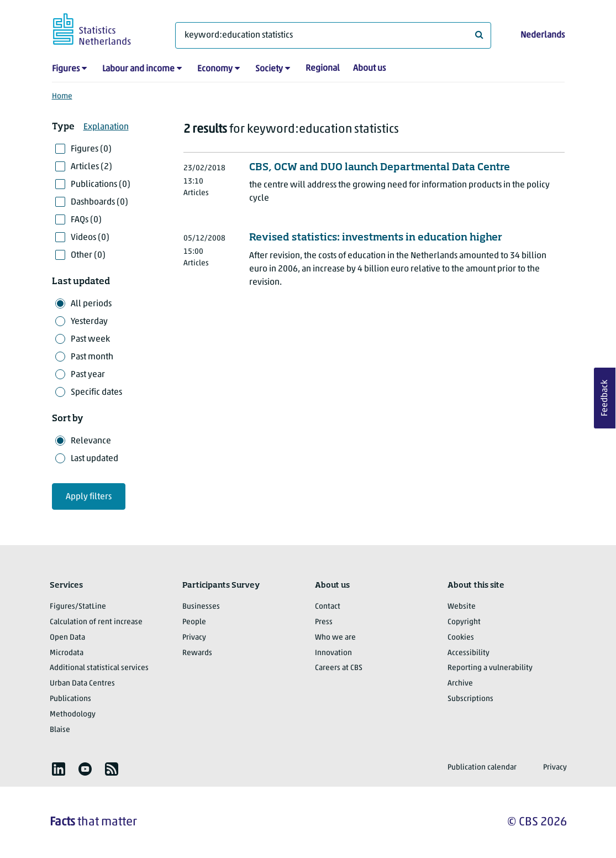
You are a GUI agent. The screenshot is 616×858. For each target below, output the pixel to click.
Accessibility (468, 653)
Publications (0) (101, 185)
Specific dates (96, 393)
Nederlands (543, 35)
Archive (460, 684)
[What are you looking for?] (333, 35)
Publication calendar (482, 768)
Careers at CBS (339, 668)
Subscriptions (470, 699)
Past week (90, 339)
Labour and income (138, 69)
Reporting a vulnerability (490, 668)
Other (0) (88, 255)
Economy (215, 69)
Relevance (91, 441)
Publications (70, 699)
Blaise (60, 730)
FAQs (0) (86, 220)
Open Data (67, 638)
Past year (88, 375)
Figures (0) (91, 149)
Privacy (194, 638)
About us (369, 69)
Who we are (335, 638)
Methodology (73, 715)
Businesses (201, 607)
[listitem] (59, 769)
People (194, 622)
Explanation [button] (106, 127)
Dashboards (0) (99, 202)
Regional (323, 69)
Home (62, 96)
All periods (91, 304)
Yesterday (89, 322)
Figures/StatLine (78, 607)
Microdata (67, 653)
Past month (92, 357)
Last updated (94, 459)
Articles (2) (91, 167)
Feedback (605, 398)
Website (462, 607)
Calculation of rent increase (96, 622)
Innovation (333, 653)
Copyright (464, 622)
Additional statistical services (99, 668)
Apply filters (89, 497)
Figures (66, 69)
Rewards (197, 653)
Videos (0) (90, 238)
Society (269, 69)
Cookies (461, 638)
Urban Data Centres (82, 684)
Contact (328, 607)
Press (324, 622)
